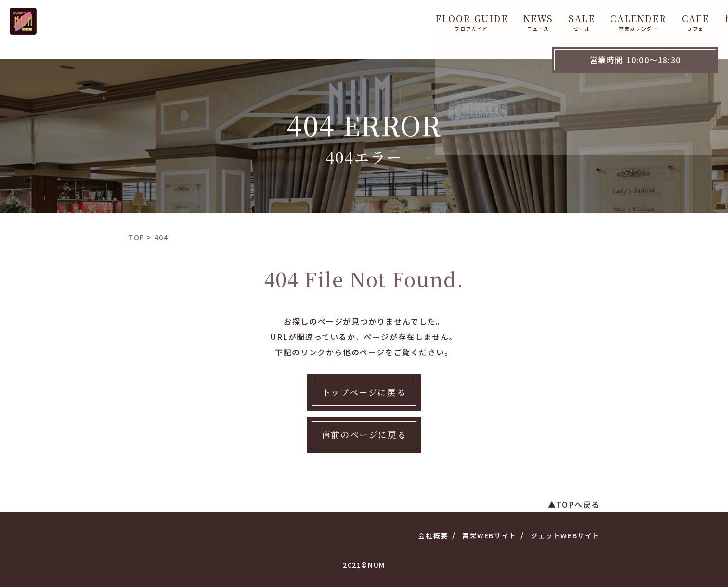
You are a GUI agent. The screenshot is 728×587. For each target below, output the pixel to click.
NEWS (378, 18)
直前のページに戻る (364, 434)
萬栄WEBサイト (489, 535)
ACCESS (637, 18)
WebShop (695, 18)
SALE (422, 18)
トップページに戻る (364, 392)
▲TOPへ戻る (574, 504)
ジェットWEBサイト (565, 535)
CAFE (535, 18)
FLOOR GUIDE (312, 18)
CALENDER (478, 18)
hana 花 (583, 18)
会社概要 (433, 535)
